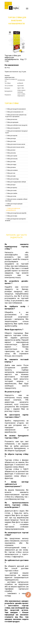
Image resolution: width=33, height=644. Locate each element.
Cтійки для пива (11, 162)
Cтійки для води (11, 138)
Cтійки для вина (11, 167)
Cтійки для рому (11, 153)
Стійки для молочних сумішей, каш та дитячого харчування (16, 116)
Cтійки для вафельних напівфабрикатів (13, 209)
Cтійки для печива (12, 216)
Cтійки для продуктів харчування (16, 109)
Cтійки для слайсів (12, 193)
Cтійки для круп (11, 185)
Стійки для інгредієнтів (13, 128)
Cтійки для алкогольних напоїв (15, 147)
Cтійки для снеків (11, 190)
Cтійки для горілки (12, 156)
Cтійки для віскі (11, 150)
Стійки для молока (12, 119)
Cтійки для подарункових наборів (16, 182)
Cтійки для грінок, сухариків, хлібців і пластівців (16, 200)
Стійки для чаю (11, 173)
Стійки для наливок (12, 170)
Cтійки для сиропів (12, 136)
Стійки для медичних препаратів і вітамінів (16, 220)
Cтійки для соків (11, 141)
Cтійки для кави (11, 176)
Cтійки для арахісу (12, 188)
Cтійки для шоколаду (13, 179)
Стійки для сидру (11, 164)
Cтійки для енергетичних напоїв (16, 144)
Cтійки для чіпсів (11, 196)
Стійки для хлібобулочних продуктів (17, 125)
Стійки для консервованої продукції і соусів (16, 132)
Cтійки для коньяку (12, 159)
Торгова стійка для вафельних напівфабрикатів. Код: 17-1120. (16, 58)
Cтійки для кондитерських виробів (16, 213)
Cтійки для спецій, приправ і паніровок (14, 205)
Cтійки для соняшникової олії (15, 112)
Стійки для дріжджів (12, 122)
